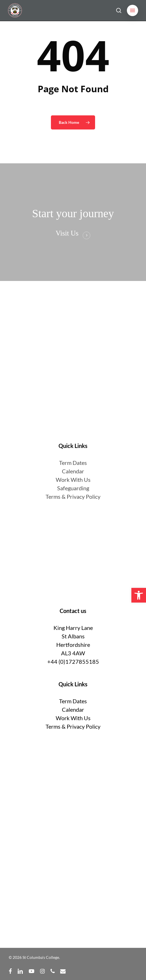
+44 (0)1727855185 (73, 662)
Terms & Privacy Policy (73, 496)
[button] (132, 10)
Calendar (73, 471)
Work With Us (73, 480)
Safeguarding (73, 488)
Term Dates (73, 701)
